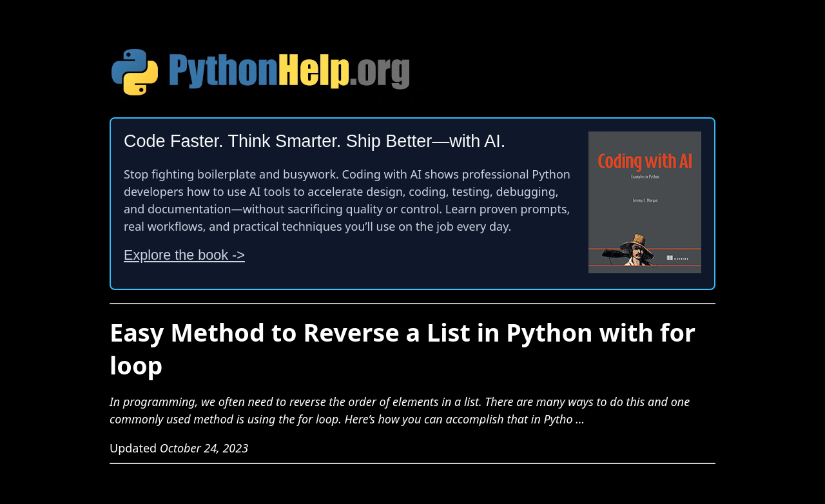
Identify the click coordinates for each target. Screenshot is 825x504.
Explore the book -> (184, 255)
